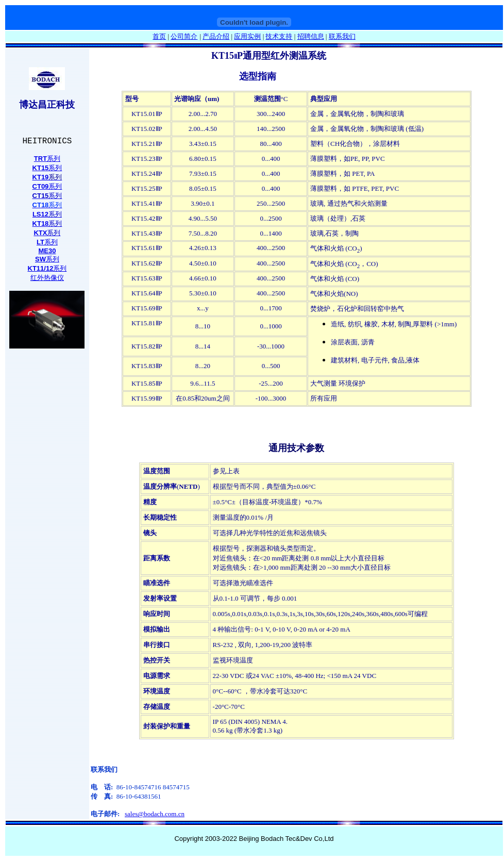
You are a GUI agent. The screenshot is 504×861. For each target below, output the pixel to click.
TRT (40, 159)
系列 (54, 159)
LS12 (40, 214)
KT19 (41, 177)
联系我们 (342, 36)
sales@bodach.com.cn (155, 814)
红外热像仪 (47, 278)
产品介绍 (216, 36)
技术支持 (279, 36)
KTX (40, 233)
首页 (159, 36)
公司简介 (184, 36)
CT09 (41, 186)
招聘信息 (311, 36)
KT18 (41, 223)
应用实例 (247, 36)
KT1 (39, 168)
